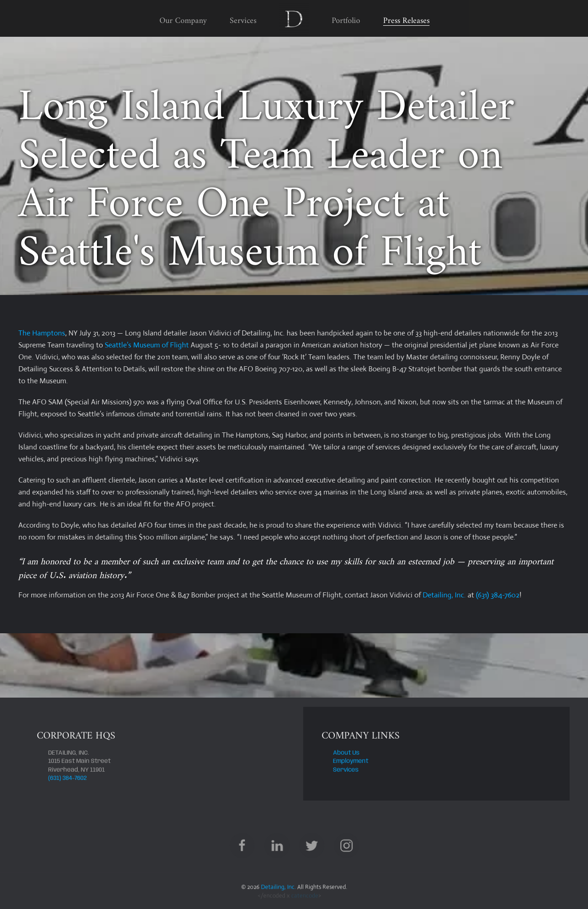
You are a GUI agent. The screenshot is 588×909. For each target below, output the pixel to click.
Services (346, 770)
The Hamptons (42, 333)
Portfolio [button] (346, 18)
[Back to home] (294, 18)
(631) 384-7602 (498, 595)
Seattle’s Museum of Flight (147, 345)
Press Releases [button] (406, 18)
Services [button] (243, 18)
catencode (305, 897)
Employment (351, 762)
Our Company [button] (183, 18)
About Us (346, 754)
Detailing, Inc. (444, 595)
